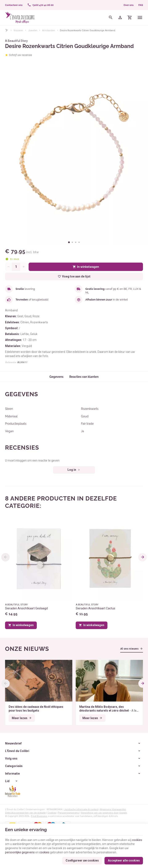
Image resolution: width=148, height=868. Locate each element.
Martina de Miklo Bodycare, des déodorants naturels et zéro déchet (109, 709)
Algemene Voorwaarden (113, 809)
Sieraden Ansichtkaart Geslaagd (26, 608)
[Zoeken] (111, 18)
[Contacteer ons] (14, 5)
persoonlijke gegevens (20, 852)
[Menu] (140, 18)
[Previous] (5, 557)
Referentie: (11, 362)
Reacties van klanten (84, 377)
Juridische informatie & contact (81, 809)
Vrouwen (18, 30)
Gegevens (56, 377)
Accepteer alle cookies (124, 860)
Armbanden (49, 30)
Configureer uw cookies (82, 860)
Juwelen (33, 30)
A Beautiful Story (16, 41)
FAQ (141, 5)
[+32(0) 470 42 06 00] (40, 5)
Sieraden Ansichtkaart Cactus (95, 608)
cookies (137, 840)
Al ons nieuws (129, 649)
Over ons (129, 5)
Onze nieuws (27, 649)
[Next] (143, 557)
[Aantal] (16, 267)
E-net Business (39, 816)
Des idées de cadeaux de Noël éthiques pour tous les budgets (36, 709)
